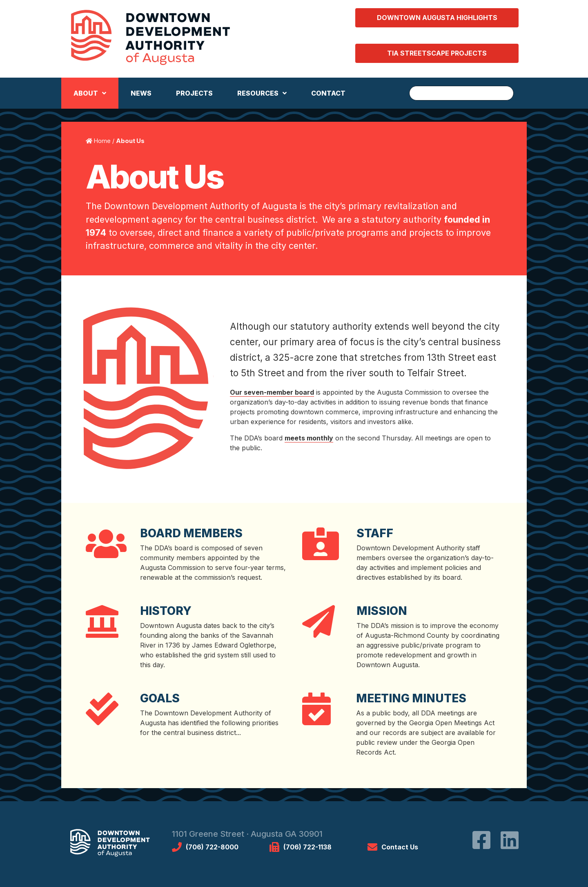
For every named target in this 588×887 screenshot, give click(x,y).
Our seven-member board (272, 392)
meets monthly (309, 438)
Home (102, 141)
